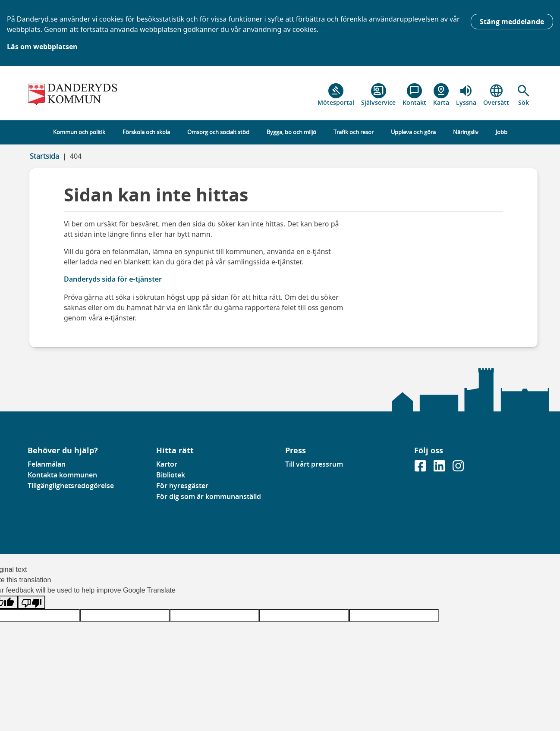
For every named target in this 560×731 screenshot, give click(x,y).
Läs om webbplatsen (42, 47)
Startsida (44, 156)
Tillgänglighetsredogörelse (71, 486)
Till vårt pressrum (314, 464)
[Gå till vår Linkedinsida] (440, 468)
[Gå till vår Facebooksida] (421, 468)
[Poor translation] (31, 602)
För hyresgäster (182, 486)
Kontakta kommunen (62, 475)
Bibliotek (171, 475)
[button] (524, 95)
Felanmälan (47, 464)
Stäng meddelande (512, 22)
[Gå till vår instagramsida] (458, 468)
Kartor (167, 464)
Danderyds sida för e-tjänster (113, 279)
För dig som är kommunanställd (209, 496)
